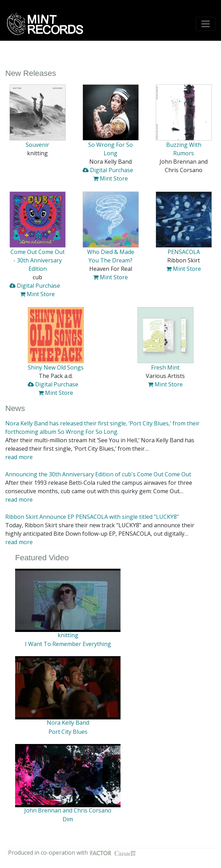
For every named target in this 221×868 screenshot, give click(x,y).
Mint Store (110, 178)
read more (19, 457)
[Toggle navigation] (206, 24)
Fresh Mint (165, 367)
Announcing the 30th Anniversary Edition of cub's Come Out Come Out (98, 474)
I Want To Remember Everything (68, 644)
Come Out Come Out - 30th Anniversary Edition (38, 260)
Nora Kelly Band (68, 723)
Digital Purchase (108, 170)
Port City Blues (68, 732)
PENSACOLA (184, 252)
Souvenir (37, 145)
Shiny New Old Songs (56, 367)
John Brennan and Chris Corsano (68, 810)
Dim (68, 819)
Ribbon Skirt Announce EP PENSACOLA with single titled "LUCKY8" (92, 517)
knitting (68, 635)
